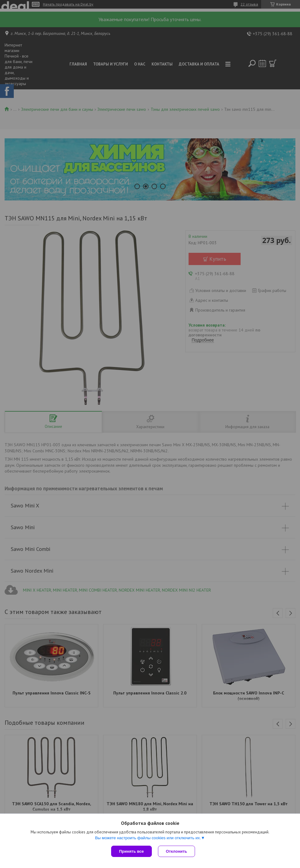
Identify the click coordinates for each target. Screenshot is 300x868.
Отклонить (176, 851)
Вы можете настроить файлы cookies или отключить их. (148, 838)
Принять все (131, 851)
